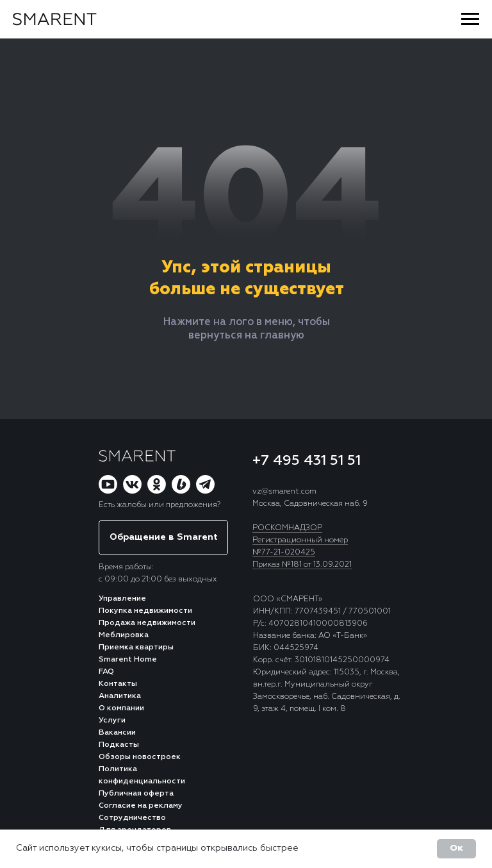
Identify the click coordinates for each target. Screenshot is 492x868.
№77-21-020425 (284, 553)
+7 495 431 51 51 (307, 461)
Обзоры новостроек (140, 757)
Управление (122, 599)
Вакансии (117, 733)
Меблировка (124, 635)
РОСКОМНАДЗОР (287, 528)
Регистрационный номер (300, 540)
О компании (121, 708)
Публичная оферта (136, 794)
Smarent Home (128, 660)
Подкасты (119, 745)
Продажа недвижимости (147, 623)
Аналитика (120, 696)
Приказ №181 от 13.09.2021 (302, 565)
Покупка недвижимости (145, 611)
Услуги (112, 721)
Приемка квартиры (136, 647)
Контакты (118, 684)
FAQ (106, 672)
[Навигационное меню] (470, 19)
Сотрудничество (132, 818)
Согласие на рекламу (141, 806)
